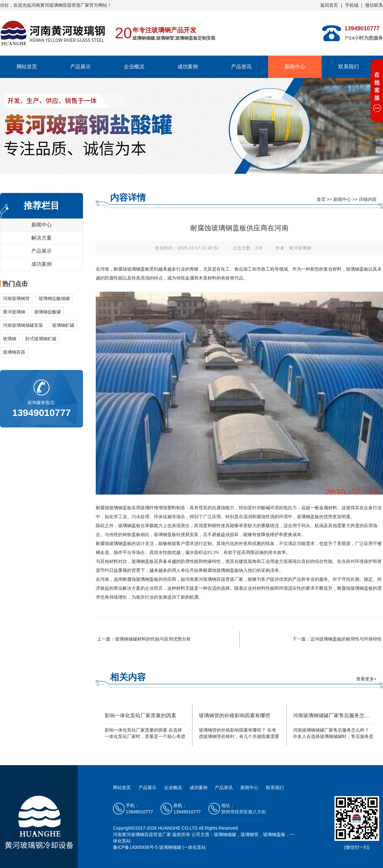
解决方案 (41, 238)
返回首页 (329, 5)
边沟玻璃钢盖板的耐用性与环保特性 (346, 639)
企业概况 (134, 67)
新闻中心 (295, 67)
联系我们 (349, 67)
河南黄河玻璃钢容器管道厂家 (142, 834)
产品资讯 (241, 67)
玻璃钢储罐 (170, 847)
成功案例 (188, 67)
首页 (321, 199)
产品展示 (80, 67)
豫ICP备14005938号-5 (135, 847)
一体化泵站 (195, 847)
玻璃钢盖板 (138, 269)
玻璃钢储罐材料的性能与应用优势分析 (153, 639)
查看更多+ (366, 679)
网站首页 (27, 67)
